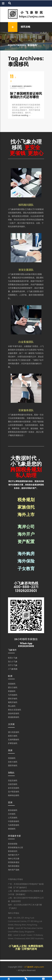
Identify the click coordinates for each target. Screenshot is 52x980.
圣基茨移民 (13, 788)
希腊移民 (12, 695)
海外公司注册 (14, 863)
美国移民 (12, 762)
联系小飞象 (13, 662)
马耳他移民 (13, 699)
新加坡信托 (13, 855)
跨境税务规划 (14, 866)
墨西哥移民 (13, 770)
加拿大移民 (13, 766)
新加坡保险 (13, 848)
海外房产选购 (14, 874)
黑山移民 (12, 710)
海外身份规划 (14, 870)
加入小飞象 (13, 665)
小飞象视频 (13, 673)
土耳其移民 (13, 822)
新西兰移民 (13, 740)
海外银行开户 (14, 859)
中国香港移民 (14, 825)
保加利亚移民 (14, 717)
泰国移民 (12, 833)
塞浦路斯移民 (14, 721)
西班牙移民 (13, 703)
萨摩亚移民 (13, 747)
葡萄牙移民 (13, 706)
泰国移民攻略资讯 (17, 86)
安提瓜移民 (13, 785)
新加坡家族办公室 (16, 851)
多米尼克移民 (14, 792)
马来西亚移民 (14, 829)
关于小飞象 (13, 669)
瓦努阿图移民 (14, 744)
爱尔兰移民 (13, 691)
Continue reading (21, 115)
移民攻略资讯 (28, 86)
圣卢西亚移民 (14, 796)
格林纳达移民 (14, 799)
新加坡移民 (13, 814)
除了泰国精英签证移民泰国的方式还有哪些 (26, 95)
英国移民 (12, 688)
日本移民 (12, 818)
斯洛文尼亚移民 (15, 714)
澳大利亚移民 (14, 736)
